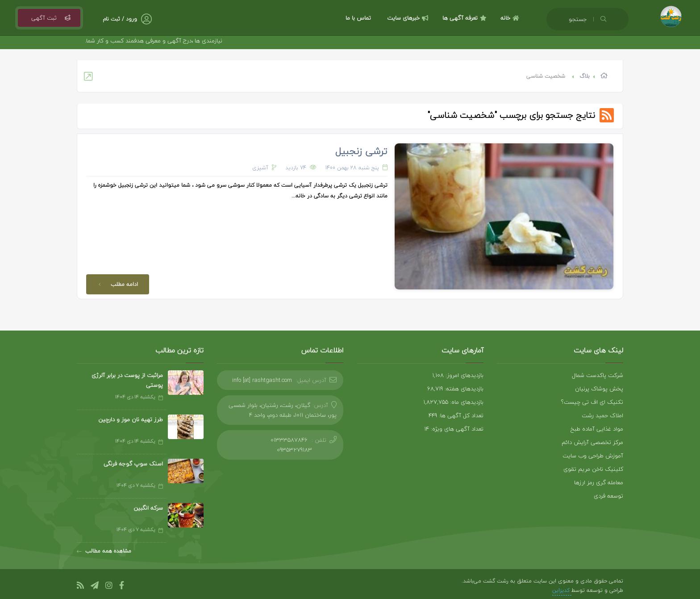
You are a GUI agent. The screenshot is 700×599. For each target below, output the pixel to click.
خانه (511, 18)
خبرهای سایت (409, 18)
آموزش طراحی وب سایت (593, 456)
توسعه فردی (608, 496)
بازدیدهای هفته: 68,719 (455, 389)
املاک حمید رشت (602, 415)
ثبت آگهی (49, 18)
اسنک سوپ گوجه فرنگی (133, 464)
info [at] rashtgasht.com (262, 380)
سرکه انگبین (148, 508)
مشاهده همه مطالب (104, 551)
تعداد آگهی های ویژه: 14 (454, 429)
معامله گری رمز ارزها (599, 482)
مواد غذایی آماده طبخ (597, 429)
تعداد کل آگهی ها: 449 (456, 415)
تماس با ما (358, 18)
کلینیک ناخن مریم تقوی (593, 469)
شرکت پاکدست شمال (598, 375)
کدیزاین (562, 590)
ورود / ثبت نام (120, 19)
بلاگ (585, 76)
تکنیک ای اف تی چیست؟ (592, 402)
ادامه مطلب (117, 284)
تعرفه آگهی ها (466, 18)
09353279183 (294, 450)
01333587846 (289, 440)
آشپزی (260, 168)
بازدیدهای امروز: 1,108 (458, 375)
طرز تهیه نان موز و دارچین (131, 419)
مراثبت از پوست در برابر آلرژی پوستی (127, 380)
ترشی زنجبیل (361, 151)
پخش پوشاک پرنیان (599, 389)
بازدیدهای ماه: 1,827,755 (453, 402)
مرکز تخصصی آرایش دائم (592, 442)
